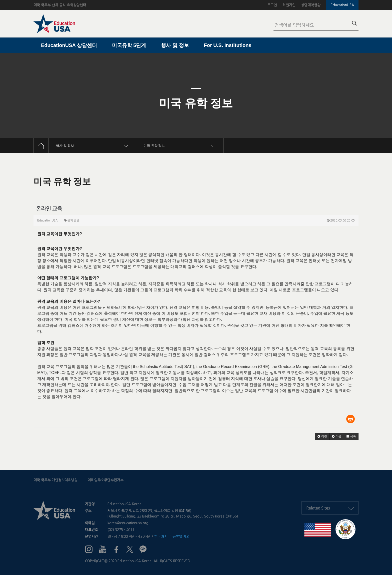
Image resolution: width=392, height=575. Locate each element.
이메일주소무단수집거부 (106, 480)
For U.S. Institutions (228, 45)
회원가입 (289, 5)
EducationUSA (342, 5)
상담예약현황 (311, 5)
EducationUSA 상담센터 (69, 45)
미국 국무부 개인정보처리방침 (56, 480)
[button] (322, 436)
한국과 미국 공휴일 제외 (172, 536)
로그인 (272, 5)
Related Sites (330, 508)
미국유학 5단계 (129, 45)
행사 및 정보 (175, 45)
